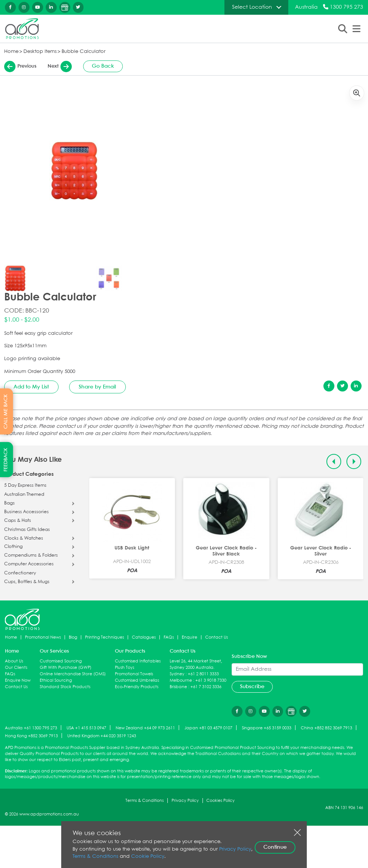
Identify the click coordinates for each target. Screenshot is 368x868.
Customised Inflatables (138, 661)
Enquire (189, 637)
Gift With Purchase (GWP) (66, 668)
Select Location (252, 7)
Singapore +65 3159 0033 (267, 728)
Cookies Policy (220, 801)
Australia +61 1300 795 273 (31, 728)
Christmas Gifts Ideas (27, 530)
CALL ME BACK (6, 411)
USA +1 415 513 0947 (86, 728)
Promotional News (43, 637)
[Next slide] (354, 462)
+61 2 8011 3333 (203, 674)
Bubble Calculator (83, 52)
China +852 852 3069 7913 (326, 728)
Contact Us (216, 637)
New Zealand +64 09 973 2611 (145, 728)
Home (11, 52)
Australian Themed (24, 495)
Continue (275, 847)
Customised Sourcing (61, 661)
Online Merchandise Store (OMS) (73, 674)
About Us (14, 661)
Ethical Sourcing (56, 680)
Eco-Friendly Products (137, 687)
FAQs (169, 637)
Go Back (103, 66)
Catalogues (144, 637)
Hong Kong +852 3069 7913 (31, 736)
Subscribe (252, 687)
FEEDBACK (6, 460)
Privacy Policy (185, 801)
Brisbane (178, 687)
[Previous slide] (334, 462)
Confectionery (20, 573)
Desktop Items (40, 52)
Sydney (177, 674)
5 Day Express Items (25, 486)
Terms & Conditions (145, 801)
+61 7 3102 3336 (206, 687)
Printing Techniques (104, 637)
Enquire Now (18, 680)
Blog (73, 637)
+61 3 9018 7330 (211, 680)
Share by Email (97, 387)
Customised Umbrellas (137, 680)
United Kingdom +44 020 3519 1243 (102, 736)
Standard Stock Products (65, 687)
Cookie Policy (148, 856)
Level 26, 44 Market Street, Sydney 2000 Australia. (196, 664)
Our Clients (16, 668)
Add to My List (31, 387)
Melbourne (181, 680)
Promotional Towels (134, 674)
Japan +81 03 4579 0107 (208, 728)
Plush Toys (124, 668)
